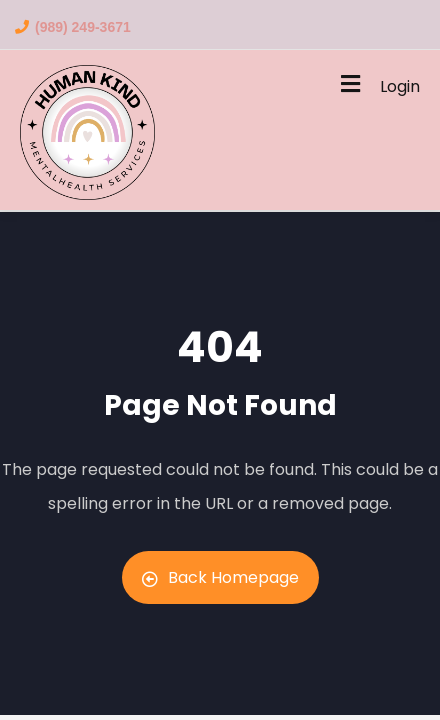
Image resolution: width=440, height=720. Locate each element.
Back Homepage (220, 577)
